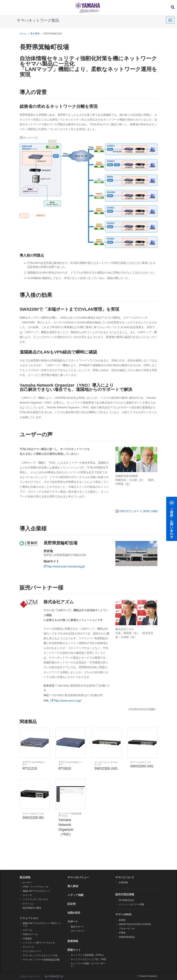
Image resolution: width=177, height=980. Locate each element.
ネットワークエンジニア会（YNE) (88, 959)
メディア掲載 (75, 895)
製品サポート (78, 927)
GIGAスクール (30, 934)
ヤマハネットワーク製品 (38, 20)
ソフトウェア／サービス (35, 899)
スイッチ (27, 895)
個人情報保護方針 (54, 976)
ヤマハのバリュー (78, 877)
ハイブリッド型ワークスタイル (39, 943)
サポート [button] (73, 921)
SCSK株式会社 (126, 900)
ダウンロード (78, 931)
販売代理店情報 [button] (125, 894)
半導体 (122, 933)
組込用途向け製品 (32, 908)
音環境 (122, 920)
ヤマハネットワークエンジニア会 (40, 955)
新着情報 (73, 941)
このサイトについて (30, 976)
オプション (29, 904)
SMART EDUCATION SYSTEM (135, 924)
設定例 (71, 904)
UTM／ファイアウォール (36, 887)
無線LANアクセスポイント (36, 891)
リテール (27, 930)
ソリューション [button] (29, 918)
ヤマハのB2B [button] (123, 914)
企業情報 (123, 883)
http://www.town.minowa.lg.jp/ (66, 566)
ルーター (27, 883)
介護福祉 (27, 939)
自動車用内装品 (127, 937)
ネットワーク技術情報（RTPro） (88, 955)
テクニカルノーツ (32, 951)
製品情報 (25, 877)
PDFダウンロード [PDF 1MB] (137, 511)
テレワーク (29, 947)
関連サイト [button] (74, 950)
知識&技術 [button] (74, 913)
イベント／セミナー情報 (131, 904)
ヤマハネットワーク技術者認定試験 (41, 960)
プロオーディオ (127, 929)
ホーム (23, 34)
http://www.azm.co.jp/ (68, 701)
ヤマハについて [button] (125, 877)
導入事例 (35, 34)
